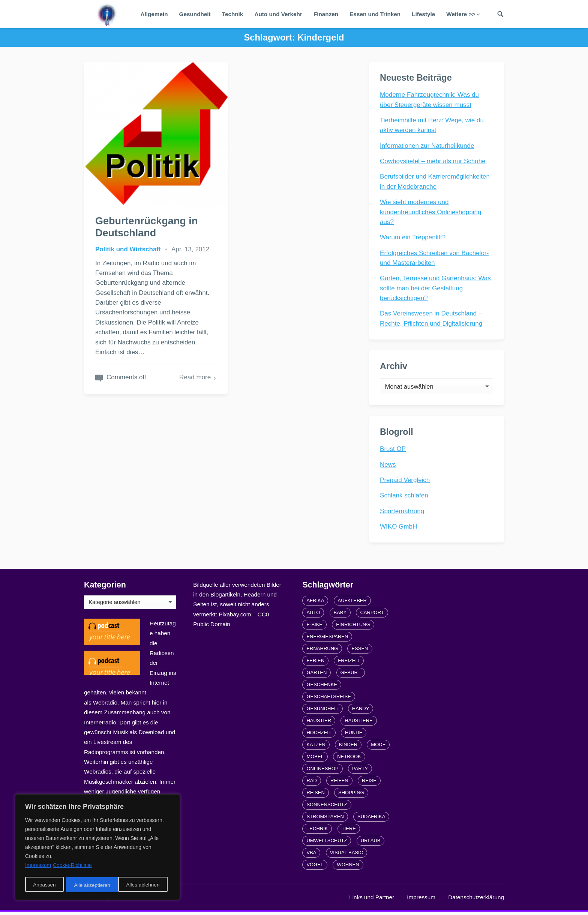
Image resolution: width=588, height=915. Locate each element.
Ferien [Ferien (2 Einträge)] (315, 663)
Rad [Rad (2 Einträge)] (311, 784)
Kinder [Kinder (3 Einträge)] (348, 747)
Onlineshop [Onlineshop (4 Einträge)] (322, 772)
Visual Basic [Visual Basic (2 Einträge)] (346, 856)
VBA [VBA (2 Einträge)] (311, 856)
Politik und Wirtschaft (128, 236)
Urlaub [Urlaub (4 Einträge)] (371, 844)
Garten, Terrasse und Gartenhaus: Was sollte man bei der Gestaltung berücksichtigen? (436, 288)
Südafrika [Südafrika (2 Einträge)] (371, 820)
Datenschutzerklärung (476, 900)
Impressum (421, 900)
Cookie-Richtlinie (73, 867)
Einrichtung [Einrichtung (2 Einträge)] (353, 627)
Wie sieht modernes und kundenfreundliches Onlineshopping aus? (431, 212)
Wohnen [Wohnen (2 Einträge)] (348, 868)
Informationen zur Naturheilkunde (427, 146)
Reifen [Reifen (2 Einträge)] (339, 784)
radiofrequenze (159, 900)
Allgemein (154, 14)
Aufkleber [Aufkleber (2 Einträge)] (352, 603)
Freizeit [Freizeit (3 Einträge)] (349, 663)
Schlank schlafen (404, 498)
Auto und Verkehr (278, 14)
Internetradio (100, 725)
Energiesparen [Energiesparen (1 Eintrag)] (327, 639)
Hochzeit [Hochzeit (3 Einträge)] (319, 735)
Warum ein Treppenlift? (413, 238)
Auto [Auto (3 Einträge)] (313, 615)
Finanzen (326, 14)
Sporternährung (402, 513)
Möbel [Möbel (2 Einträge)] (315, 759)
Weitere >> (461, 14)
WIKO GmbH (399, 529)
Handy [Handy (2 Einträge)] (361, 711)
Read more (182, 373)
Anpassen (44, 885)
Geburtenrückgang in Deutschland (147, 213)
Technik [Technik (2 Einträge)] (317, 832)
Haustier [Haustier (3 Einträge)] (319, 723)
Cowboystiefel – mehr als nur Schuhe (433, 162)
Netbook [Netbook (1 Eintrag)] (349, 759)
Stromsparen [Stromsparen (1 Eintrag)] (325, 820)
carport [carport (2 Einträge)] (372, 615)
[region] (97, 848)
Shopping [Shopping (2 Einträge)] (351, 796)
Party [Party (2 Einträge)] (360, 772)
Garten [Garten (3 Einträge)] (316, 675)
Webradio (105, 705)
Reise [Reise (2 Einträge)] (369, 784)
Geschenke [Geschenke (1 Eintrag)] (322, 687)
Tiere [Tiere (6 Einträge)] (349, 832)
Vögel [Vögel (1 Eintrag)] (315, 868)
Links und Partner (372, 900)
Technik (233, 14)
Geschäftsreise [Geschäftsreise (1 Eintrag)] (328, 699)
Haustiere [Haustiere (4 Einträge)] (358, 723)
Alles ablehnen (90, 885)
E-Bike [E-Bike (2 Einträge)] (314, 627)
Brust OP (393, 451)
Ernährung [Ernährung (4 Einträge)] (322, 651)
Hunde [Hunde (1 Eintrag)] (354, 735)
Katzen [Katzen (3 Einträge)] (316, 747)
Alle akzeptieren (144, 885)
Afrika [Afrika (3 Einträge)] (315, 603)
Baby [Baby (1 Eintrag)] (340, 615)
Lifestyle (423, 14)
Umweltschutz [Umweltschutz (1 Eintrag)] (327, 844)
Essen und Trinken (375, 14)
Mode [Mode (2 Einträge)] (378, 747)
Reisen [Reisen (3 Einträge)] (315, 796)
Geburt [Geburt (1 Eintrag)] (351, 675)
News (388, 467)
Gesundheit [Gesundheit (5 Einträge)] (322, 711)
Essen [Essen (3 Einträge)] (360, 651)
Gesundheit (195, 14)
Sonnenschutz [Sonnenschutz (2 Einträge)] (327, 808)
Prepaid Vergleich (405, 483)
